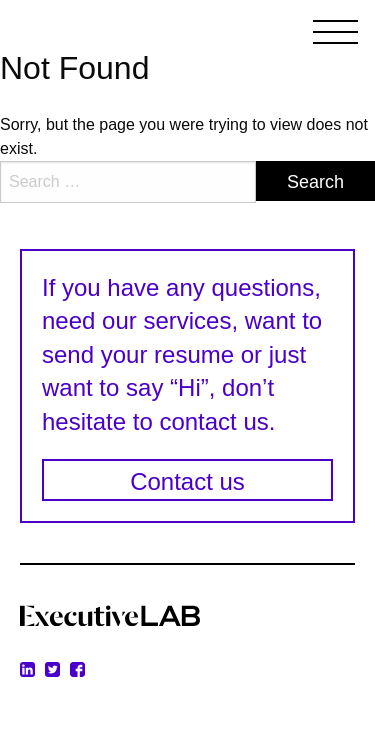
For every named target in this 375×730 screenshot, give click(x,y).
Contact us (187, 481)
